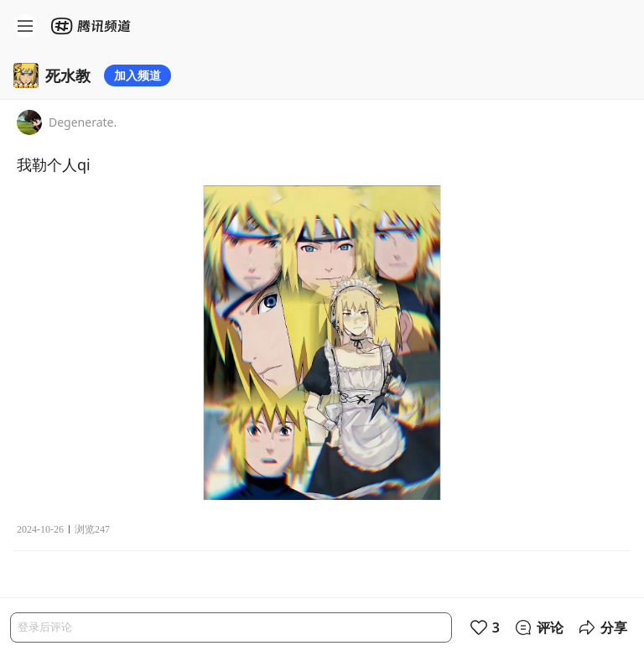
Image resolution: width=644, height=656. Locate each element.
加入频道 (138, 75)
